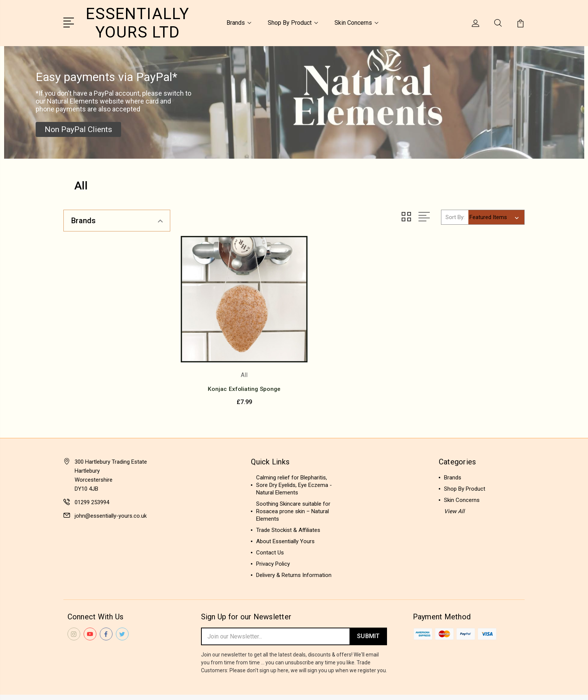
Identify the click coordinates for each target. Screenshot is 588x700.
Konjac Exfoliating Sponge (235, 367)
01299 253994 (92, 480)
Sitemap (139, 687)
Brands (239, 22)
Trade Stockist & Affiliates (288, 508)
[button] (78, 128)
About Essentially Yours (285, 519)
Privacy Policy (273, 542)
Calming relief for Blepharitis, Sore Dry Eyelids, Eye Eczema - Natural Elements (294, 463)
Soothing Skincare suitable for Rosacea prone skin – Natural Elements (293, 489)
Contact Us (270, 530)
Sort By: (455, 215)
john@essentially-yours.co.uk (111, 494)
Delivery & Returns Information (294, 553)
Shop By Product (293, 22)
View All (454, 489)
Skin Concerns (356, 22)
